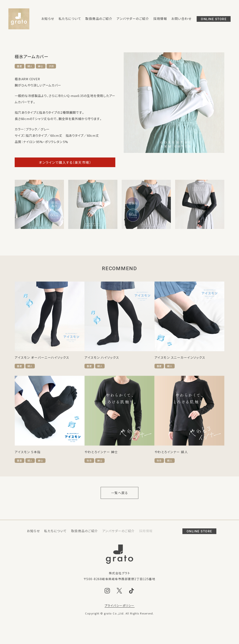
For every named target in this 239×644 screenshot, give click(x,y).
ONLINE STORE (214, 19)
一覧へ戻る (120, 493)
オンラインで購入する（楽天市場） (65, 162)
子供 (51, 66)
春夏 (19, 66)
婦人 (30, 66)
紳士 (41, 66)
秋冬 (89, 461)
